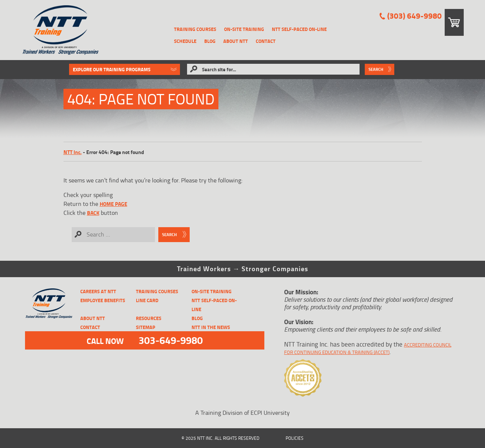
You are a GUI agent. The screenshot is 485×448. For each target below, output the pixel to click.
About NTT (236, 41)
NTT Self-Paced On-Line (299, 29)
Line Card (147, 300)
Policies (295, 438)
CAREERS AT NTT (98, 291)
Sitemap (146, 327)
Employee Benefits (103, 300)
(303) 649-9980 (414, 16)
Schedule (185, 41)
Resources (149, 318)
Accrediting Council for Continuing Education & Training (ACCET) (368, 348)
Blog (210, 41)
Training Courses (195, 29)
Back (93, 213)
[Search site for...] (273, 69)
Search (376, 69)
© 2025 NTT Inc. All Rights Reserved (220, 438)
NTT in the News (211, 327)
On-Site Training (244, 29)
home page (114, 204)
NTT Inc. (73, 152)
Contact (266, 41)
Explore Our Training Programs (112, 69)
